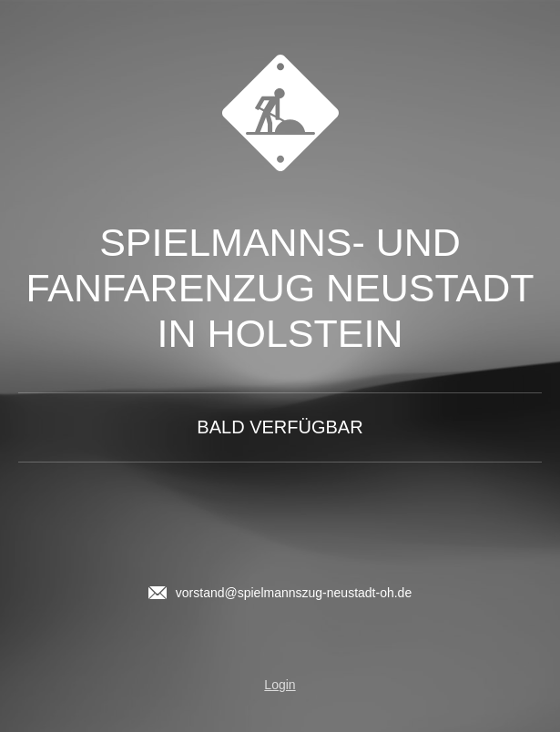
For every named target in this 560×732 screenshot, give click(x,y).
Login (280, 685)
